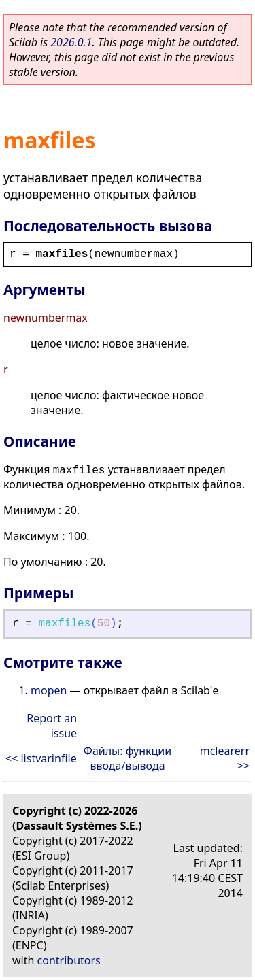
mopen (49, 690)
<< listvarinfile (41, 758)
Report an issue (52, 726)
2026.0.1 (71, 42)
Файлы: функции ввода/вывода (128, 758)
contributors (69, 960)
